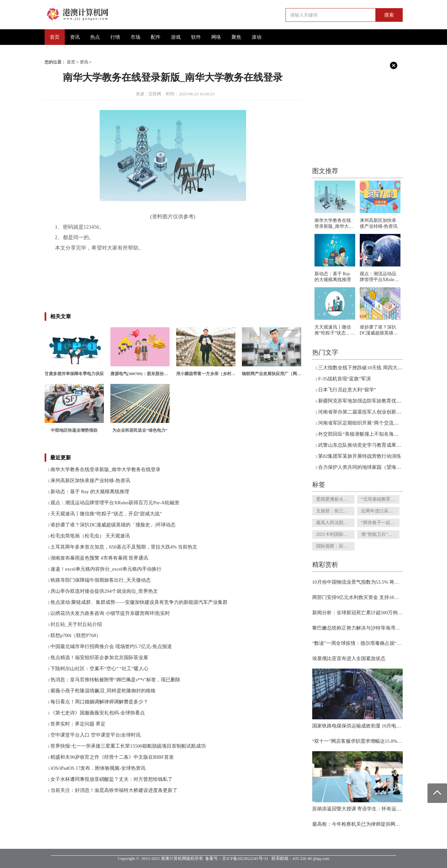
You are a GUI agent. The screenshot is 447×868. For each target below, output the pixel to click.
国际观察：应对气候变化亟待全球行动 (335, 546)
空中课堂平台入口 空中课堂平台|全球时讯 (96, 735)
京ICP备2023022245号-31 (245, 858)
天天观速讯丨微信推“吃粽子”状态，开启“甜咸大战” (106, 514)
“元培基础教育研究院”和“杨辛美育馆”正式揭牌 (380, 499)
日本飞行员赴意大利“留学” (347, 390)
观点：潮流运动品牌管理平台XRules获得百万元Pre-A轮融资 (115, 503)
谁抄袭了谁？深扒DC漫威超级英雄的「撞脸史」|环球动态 (113, 525)
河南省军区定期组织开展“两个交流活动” (362, 423)
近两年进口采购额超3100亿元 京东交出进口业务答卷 (380, 511)
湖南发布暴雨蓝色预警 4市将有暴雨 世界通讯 (99, 558)
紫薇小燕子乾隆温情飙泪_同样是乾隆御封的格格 (103, 691)
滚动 (257, 37)
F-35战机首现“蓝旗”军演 (344, 379)
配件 (156, 37)
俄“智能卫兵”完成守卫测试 (380, 534)
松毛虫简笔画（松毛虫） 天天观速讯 (90, 536)
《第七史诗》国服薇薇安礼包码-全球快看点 (98, 713)
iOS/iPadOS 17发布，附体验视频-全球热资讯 (98, 768)
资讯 (75, 37)
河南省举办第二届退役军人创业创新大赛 (362, 412)
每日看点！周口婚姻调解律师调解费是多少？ (99, 702)
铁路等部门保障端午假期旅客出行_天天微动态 (101, 580)
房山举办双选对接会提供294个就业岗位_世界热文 (104, 591)
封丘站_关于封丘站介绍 (76, 624)
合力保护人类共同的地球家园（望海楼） (362, 467)
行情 (115, 37)
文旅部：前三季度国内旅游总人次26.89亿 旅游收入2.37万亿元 (335, 511)
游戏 (176, 37)
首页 (55, 37)
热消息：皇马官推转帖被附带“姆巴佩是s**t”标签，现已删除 (115, 680)
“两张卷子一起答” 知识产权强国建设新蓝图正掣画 (380, 523)
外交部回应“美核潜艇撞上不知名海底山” (362, 434)
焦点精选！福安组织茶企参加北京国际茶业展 (99, 658)
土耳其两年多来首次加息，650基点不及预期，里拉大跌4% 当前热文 (124, 547)
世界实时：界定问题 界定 (78, 724)
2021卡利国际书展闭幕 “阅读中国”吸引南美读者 (335, 534)
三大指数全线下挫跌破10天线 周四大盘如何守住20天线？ (380, 368)
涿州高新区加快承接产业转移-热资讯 (90, 481)
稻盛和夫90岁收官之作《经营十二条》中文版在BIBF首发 (112, 757)
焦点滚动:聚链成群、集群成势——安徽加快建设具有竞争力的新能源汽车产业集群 (139, 602)
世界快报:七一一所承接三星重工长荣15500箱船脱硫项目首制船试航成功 (128, 746)
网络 (216, 37)
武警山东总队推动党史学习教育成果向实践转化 (369, 445)
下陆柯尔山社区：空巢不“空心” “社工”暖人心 (99, 669)
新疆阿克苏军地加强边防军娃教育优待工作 (364, 401)
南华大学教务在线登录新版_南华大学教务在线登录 (105, 469)
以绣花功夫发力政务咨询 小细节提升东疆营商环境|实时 (110, 613)
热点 (95, 37)
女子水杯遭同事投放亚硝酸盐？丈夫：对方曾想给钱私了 (112, 779)
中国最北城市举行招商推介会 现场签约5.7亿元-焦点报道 (111, 646)
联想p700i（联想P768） (76, 635)
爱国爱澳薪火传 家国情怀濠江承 (335, 499)
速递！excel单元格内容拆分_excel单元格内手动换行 (106, 569)
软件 (196, 37)
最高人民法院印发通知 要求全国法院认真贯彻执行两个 (335, 523)
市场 (135, 37)
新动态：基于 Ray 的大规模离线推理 (90, 492)
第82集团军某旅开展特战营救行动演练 (360, 456)
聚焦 (236, 37)
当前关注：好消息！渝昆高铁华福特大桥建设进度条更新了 (114, 790)
